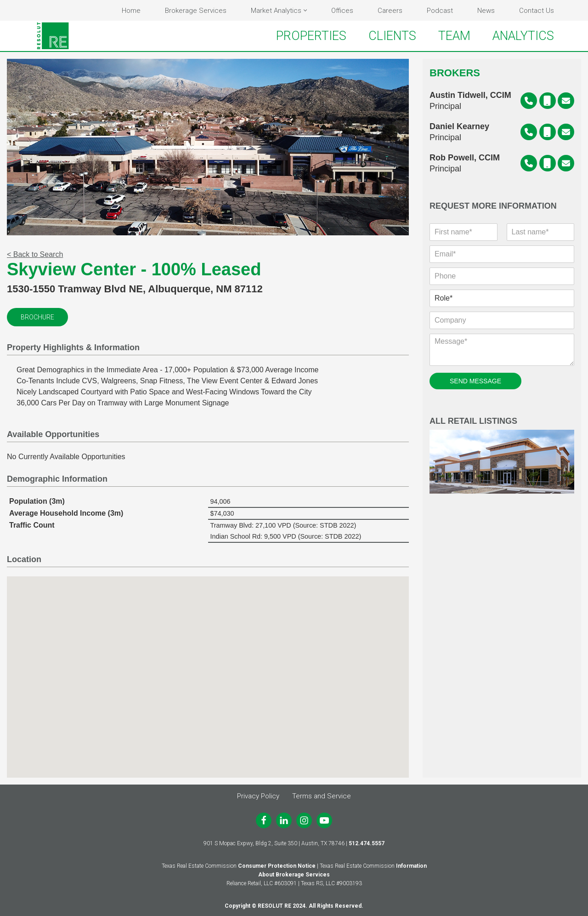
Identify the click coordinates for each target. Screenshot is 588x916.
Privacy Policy (258, 796)
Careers (390, 11)
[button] (305, 10)
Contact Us (537, 11)
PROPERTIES (311, 36)
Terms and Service (322, 796)
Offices (342, 11)
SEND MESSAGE (475, 381)
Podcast (440, 11)
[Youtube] (324, 820)
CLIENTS (392, 36)
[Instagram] (304, 820)
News (486, 11)
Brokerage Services (196, 11)
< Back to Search (35, 254)
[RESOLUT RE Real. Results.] (53, 36)
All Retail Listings (502, 455)
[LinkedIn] (284, 820)
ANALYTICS (523, 36)
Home (131, 11)
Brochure (37, 317)
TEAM (454, 36)
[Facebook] (264, 820)
